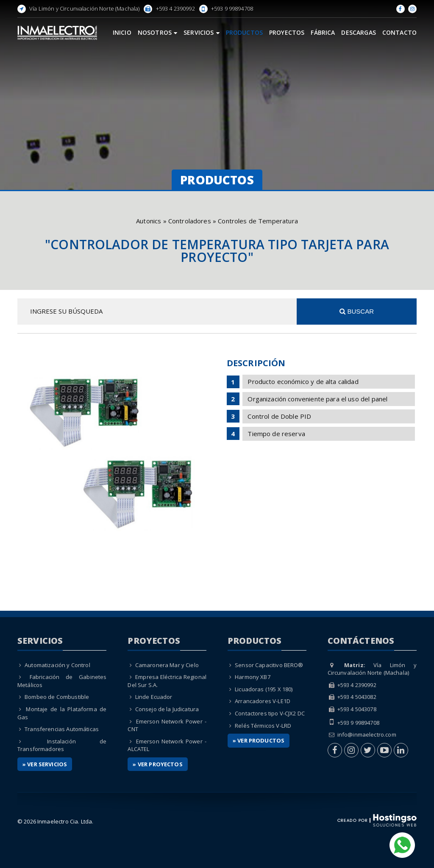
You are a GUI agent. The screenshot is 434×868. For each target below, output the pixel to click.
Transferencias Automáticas (62, 729)
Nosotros (157, 32)
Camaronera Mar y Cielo (167, 665)
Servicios (202, 32)
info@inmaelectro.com (367, 734)
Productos (244, 32)
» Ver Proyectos (157, 764)
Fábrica (323, 32)
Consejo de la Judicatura (167, 709)
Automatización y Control (57, 665)
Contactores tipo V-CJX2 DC (270, 713)
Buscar (357, 311)
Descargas (358, 32)
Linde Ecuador (154, 697)
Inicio (122, 32)
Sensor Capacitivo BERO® (269, 665)
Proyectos (287, 32)
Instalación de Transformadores (62, 745)
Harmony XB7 (253, 677)
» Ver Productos (259, 740)
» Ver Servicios (45, 764)
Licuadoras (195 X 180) (264, 689)
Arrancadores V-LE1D (263, 701)
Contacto (399, 32)
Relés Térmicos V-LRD (263, 726)
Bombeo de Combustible (57, 697)
